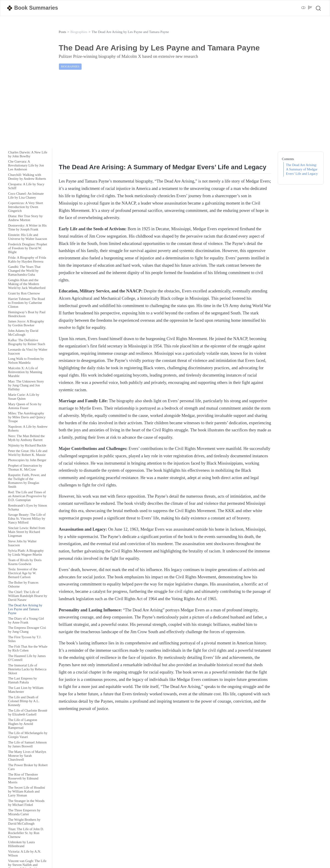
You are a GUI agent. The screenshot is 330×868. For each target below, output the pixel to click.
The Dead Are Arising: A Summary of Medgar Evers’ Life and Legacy (302, 169)
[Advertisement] (165, 112)
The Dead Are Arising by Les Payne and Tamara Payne (130, 32)
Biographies (79, 32)
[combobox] (319, 8)
